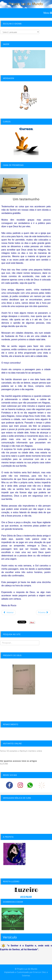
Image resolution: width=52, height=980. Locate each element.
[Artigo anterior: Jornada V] (9, 612)
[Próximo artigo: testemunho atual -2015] (43, 612)
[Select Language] (20, 32)
